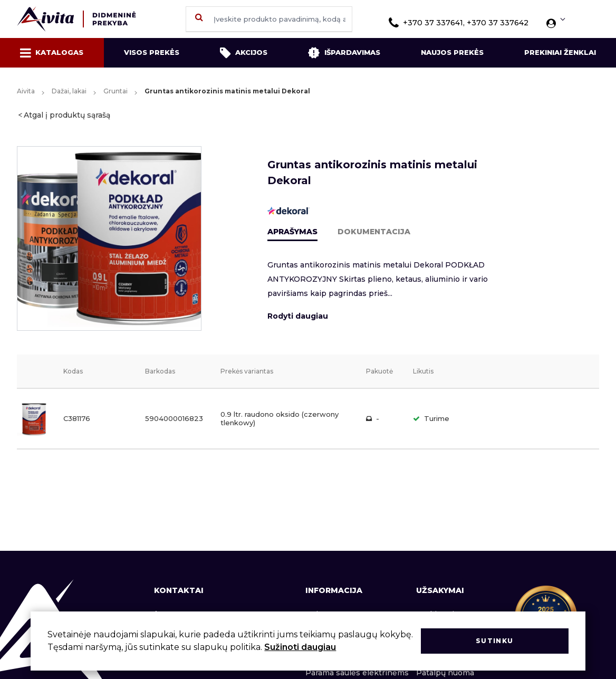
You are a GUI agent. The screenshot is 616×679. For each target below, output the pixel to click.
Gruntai (115, 91)
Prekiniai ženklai (560, 52)
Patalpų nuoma (445, 673)
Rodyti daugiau (298, 316)
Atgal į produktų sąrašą (67, 115)
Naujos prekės (452, 52)
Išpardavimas (344, 53)
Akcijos (244, 53)
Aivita (26, 91)
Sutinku (494, 641)
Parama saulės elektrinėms (357, 673)
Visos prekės (152, 52)
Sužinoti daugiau (300, 647)
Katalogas (52, 53)
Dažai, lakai (69, 91)
